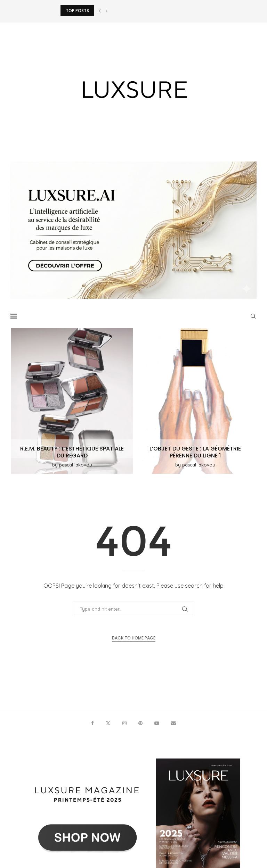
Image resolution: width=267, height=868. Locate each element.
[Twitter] (108, 723)
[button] (100, 11)
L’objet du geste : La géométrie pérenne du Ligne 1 (195, 452)
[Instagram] (124, 723)
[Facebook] (92, 723)
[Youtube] (157, 723)
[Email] (173, 723)
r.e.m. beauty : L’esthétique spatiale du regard (72, 452)
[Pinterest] (140, 723)
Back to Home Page (134, 638)
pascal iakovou (76, 465)
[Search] (253, 316)
